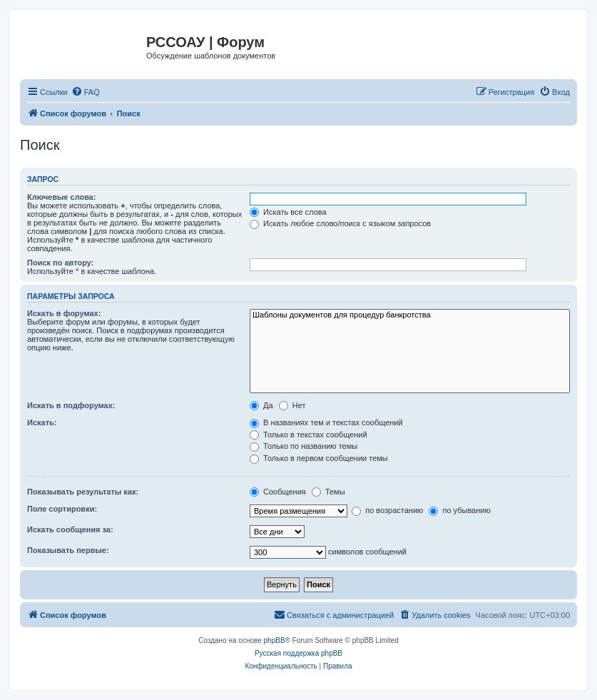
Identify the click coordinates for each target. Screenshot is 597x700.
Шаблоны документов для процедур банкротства (410, 315)
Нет (292, 405)
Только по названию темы (303, 446)
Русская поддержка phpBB (298, 653)
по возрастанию (387, 510)
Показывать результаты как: (83, 492)
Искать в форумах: (64, 313)
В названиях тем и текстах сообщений (326, 422)
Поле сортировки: (62, 509)
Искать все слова (288, 212)
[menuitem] (86, 92)
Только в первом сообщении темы (319, 458)
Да (261, 405)
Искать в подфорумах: (71, 405)
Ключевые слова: (62, 197)
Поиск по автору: (60, 263)
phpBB (275, 640)
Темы (328, 492)
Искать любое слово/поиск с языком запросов (340, 223)
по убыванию (459, 510)
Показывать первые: (68, 550)
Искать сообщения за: (70, 529)
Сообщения (278, 492)
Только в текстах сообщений (308, 435)
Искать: (42, 422)
